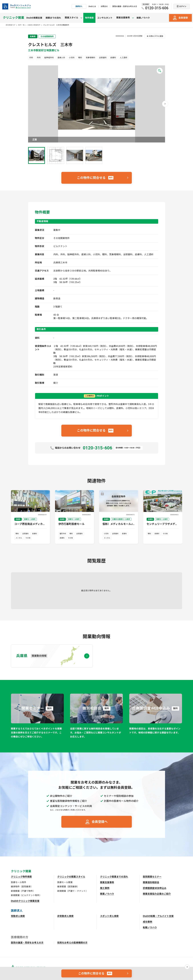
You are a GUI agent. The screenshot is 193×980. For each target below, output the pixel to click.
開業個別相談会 (151, 882)
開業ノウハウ (140, 18)
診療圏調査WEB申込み (155, 888)
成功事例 (148, 922)
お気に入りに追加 (156, 36)
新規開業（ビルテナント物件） (26, 895)
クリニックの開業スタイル (71, 877)
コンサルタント (103, 18)
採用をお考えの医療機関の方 (72, 943)
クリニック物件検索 (21, 877)
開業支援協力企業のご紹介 (157, 894)
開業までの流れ (53, 18)
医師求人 (79, 6)
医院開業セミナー (152, 877)
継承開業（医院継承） (68, 887)
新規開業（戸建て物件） (23, 891)
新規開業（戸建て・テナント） (73, 891)
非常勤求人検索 (65, 916)
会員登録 (183, 18)
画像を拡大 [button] (97, 104)
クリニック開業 (13, 18)
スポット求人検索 (109, 916)
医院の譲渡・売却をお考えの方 (125, 6)
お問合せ (104, 6)
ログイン (183, 6)
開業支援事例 (107, 882)
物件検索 (88, 18)
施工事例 (105, 888)
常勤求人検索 (18, 916)
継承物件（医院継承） (22, 887)
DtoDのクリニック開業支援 (25, 901)
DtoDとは (92, 6)
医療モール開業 (65, 882)
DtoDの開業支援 (34, 18)
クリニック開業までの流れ (114, 877)
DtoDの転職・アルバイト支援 (158, 916)
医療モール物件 (19, 882)
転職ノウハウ (150, 928)
